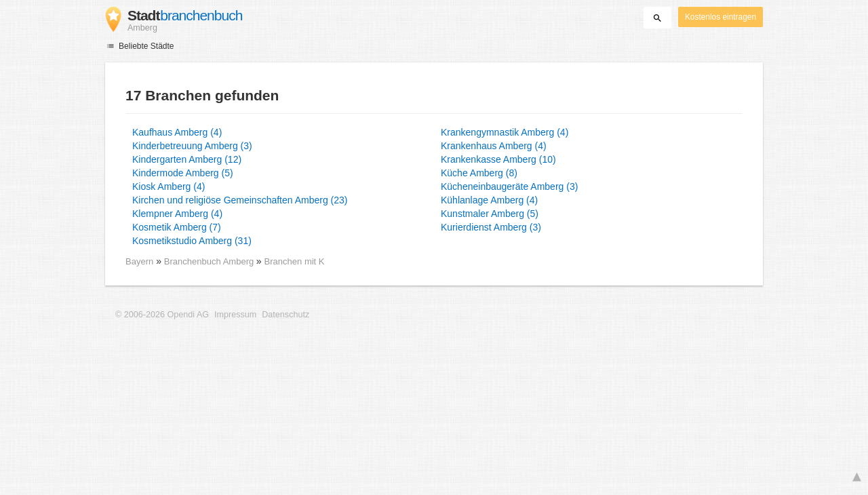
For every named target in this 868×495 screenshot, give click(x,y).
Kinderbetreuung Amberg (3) (192, 146)
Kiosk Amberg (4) (169, 186)
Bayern (139, 261)
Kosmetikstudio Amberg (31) (192, 241)
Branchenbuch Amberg (210, 261)
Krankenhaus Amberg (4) (494, 146)
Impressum (235, 315)
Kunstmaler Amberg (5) (490, 214)
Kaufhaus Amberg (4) (177, 132)
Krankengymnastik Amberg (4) (505, 132)
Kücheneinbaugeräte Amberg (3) (509, 186)
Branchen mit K (295, 261)
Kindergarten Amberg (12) (187, 159)
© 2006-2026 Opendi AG (162, 315)
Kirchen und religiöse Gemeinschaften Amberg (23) (240, 200)
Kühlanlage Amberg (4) (489, 200)
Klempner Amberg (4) (177, 214)
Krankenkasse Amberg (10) (498, 159)
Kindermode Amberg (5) (183, 173)
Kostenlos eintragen (721, 17)
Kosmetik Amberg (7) (177, 227)
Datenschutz (285, 315)
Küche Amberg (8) (479, 173)
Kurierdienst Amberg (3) (491, 227)
